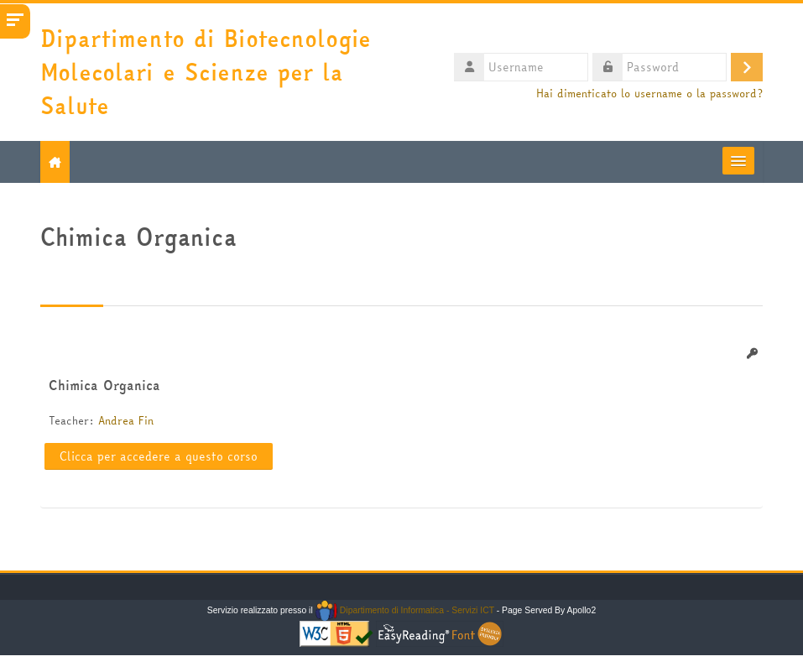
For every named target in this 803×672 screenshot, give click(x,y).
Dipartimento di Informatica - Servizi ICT (405, 610)
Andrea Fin (126, 420)
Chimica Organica (104, 385)
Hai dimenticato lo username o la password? (649, 94)
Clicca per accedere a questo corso (159, 456)
